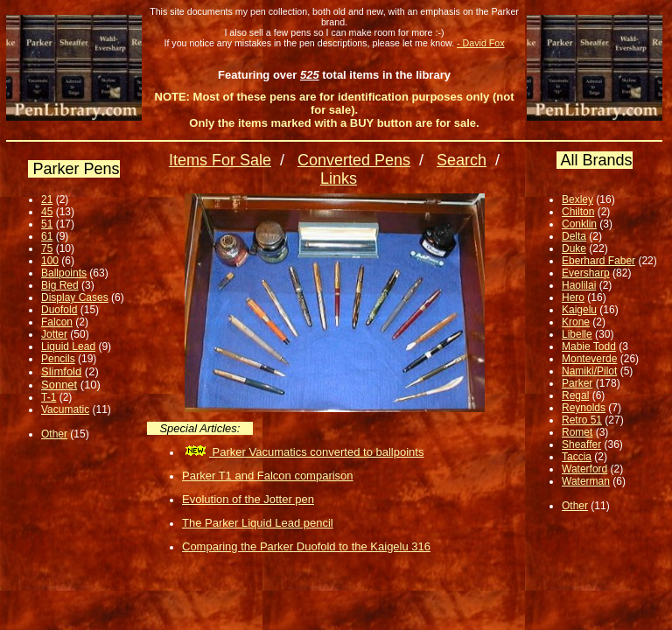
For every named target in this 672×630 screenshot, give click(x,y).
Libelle (577, 334)
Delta (574, 236)
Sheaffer (581, 444)
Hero (573, 297)
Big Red (60, 285)
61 (47, 236)
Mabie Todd (589, 346)
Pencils (58, 359)
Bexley (577, 199)
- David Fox (480, 43)
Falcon (57, 322)
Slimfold (61, 371)
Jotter (54, 334)
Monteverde (589, 359)
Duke (574, 248)
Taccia (577, 457)
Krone (576, 322)
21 (47, 199)
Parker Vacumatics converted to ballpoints (303, 452)
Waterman (586, 481)
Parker (577, 383)
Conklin (579, 224)
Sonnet (59, 385)
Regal (575, 395)
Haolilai (579, 285)
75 (47, 248)
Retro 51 (582, 420)
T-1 (49, 397)
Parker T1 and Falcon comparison (268, 476)
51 (47, 224)
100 (50, 261)
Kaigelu (579, 310)
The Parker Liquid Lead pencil (258, 523)
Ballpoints (64, 273)
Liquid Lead (68, 346)
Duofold (59, 310)
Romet (577, 432)
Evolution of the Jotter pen (248, 499)
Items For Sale (220, 160)
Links (339, 178)
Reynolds (584, 408)
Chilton (578, 212)
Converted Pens (354, 160)
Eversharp (586, 273)
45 (47, 212)
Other (54, 434)
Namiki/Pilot (589, 371)
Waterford (584, 469)
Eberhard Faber (598, 261)
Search (462, 160)
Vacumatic (65, 409)
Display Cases (75, 297)
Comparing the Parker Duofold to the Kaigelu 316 (306, 546)
